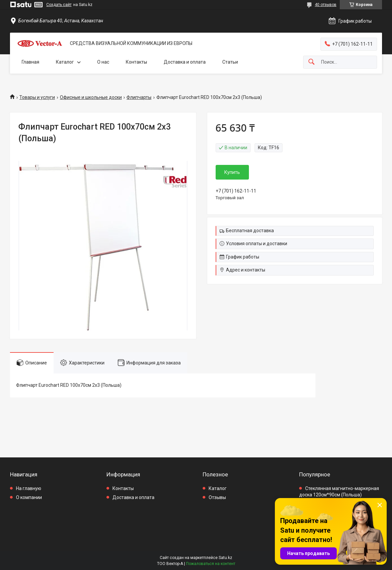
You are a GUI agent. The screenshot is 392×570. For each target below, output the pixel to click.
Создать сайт (59, 5)
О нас (103, 62)
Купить (232, 172)
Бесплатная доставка (250, 231)
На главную (29, 488)
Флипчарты (139, 97)
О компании (29, 497)
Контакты (136, 62)
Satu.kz (225, 558)
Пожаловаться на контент (211, 564)
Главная (30, 62)
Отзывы (217, 497)
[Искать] (311, 62)
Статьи (230, 62)
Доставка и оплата (185, 62)
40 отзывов (326, 5)
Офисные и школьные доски (91, 97)
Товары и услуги (37, 97)
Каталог (65, 62)
